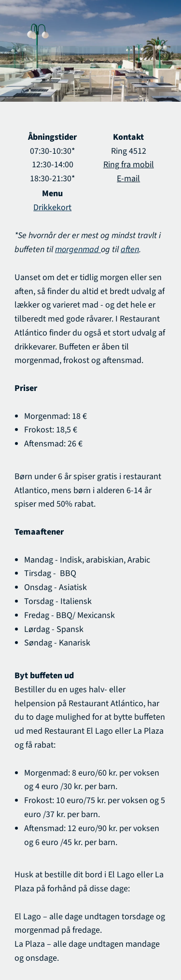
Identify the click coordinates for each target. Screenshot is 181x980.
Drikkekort (52, 208)
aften (130, 249)
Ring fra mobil (129, 165)
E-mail (128, 179)
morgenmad (78, 249)
